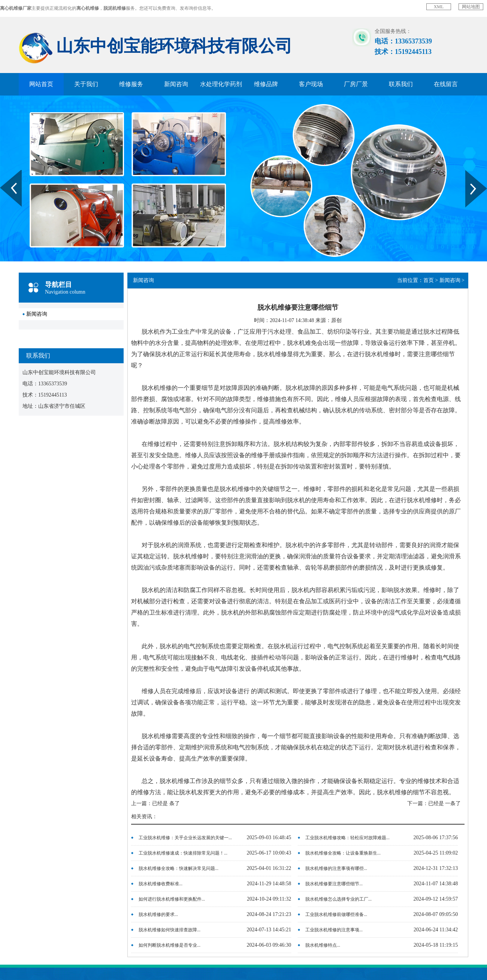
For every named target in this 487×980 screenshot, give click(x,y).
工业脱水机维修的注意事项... (334, 930)
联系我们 (401, 84)
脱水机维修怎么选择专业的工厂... (338, 899)
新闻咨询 (176, 84)
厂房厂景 (356, 84)
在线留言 (446, 84)
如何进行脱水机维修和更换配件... (172, 899)
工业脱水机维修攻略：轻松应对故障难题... (347, 838)
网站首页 (41, 84)
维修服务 (131, 84)
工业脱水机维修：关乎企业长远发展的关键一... (185, 838)
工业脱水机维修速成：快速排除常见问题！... (183, 853)
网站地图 (471, 7)
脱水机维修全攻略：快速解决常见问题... (179, 868)
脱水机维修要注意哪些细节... (334, 884)
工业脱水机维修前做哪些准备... (336, 914)
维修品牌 (266, 84)
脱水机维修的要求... (158, 914)
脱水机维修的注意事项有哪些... (336, 868)
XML (439, 7)
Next (470, 173)
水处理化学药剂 (221, 84)
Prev (4, 173)
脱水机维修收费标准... (161, 884)
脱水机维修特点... (323, 945)
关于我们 (86, 84)
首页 (429, 280)
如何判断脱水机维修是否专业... (170, 945)
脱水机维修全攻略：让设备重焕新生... (343, 853)
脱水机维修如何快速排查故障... (170, 930)
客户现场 (311, 84)
